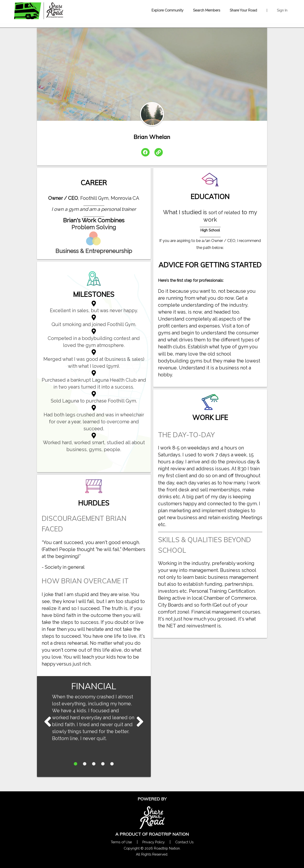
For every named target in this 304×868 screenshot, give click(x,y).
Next (48, 721)
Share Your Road (243, 10)
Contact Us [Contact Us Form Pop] (184, 842)
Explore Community (167, 10)
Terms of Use (121, 842)
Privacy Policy (154, 842)
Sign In (282, 10)
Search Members (207, 10)
